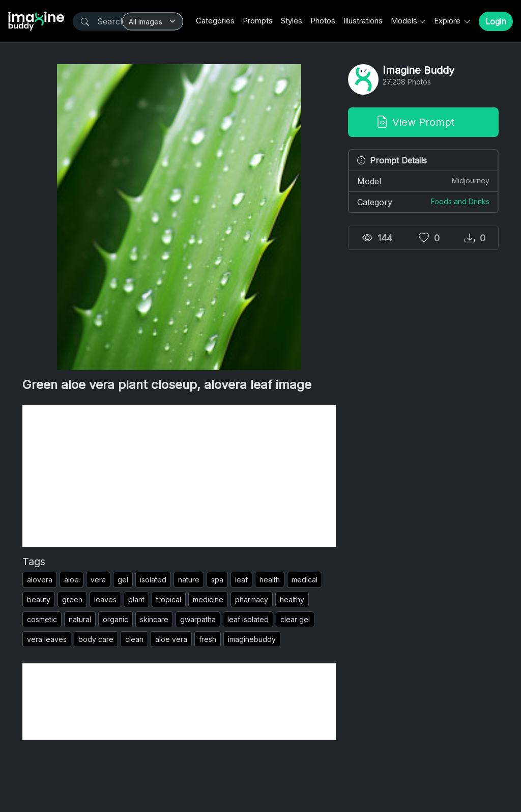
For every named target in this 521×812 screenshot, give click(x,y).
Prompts (258, 21)
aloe (71, 580)
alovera (40, 580)
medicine (208, 599)
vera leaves (47, 639)
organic (115, 619)
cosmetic (42, 619)
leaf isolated (248, 619)
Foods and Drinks (460, 201)
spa (217, 580)
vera (98, 580)
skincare (154, 619)
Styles (292, 21)
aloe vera (171, 639)
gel (123, 580)
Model (423, 181)
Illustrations (363, 21)
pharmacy (252, 599)
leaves (105, 599)
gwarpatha (198, 619)
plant (136, 599)
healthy (292, 599)
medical (305, 580)
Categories (215, 21)
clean (134, 639)
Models (404, 21)
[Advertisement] (179, 476)
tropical (169, 599)
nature (189, 580)
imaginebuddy (252, 639)
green (72, 599)
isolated (153, 580)
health (270, 580)
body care (96, 639)
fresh (208, 639)
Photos (323, 21)
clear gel (295, 619)
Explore (448, 21)
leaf (241, 580)
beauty (39, 599)
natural (80, 619)
